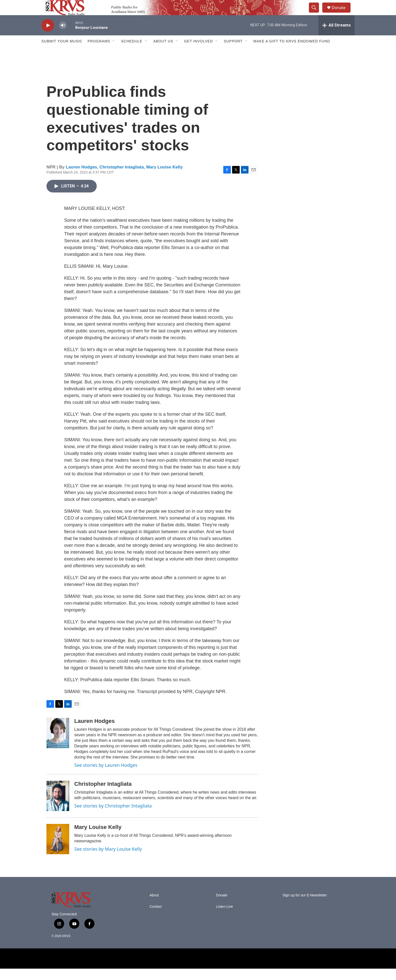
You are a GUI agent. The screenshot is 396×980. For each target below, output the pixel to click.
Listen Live (224, 918)
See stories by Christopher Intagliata (113, 817)
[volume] (63, 37)
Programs (99, 53)
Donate (342, 13)
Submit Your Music (62, 53)
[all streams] (337, 37)
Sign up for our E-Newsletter (305, 907)
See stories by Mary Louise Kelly (108, 860)
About (154, 907)
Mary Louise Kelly (165, 178)
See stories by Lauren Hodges (106, 776)
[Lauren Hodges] (58, 744)
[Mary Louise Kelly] (58, 850)
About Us (163, 53)
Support (233, 53)
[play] (48, 37)
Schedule (132, 53)
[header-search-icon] (316, 13)
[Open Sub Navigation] (114, 53)
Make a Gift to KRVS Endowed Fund (292, 53)
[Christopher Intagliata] (58, 807)
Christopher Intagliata (122, 178)
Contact (156, 918)
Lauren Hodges (82, 178)
